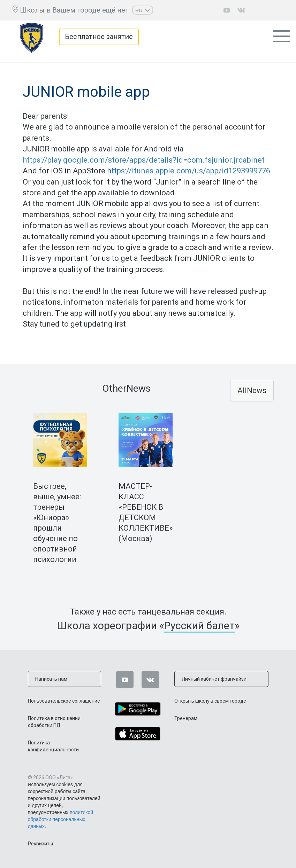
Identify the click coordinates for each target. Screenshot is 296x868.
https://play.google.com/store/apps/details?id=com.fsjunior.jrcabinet (144, 160)
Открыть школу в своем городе (210, 701)
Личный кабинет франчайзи (214, 679)
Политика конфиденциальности (53, 746)
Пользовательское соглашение (64, 701)
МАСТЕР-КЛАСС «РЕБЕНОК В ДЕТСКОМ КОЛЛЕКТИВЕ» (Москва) (146, 512)
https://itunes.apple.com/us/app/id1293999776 (189, 171)
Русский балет (199, 625)
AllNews (252, 390)
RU (143, 10)
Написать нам (51, 679)
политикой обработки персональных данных (61, 819)
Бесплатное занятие (99, 37)
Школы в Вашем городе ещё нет (74, 10)
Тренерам (186, 718)
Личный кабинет (275, 10)
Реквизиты (40, 844)
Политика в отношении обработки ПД (54, 722)
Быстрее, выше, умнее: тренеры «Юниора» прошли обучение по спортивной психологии (57, 523)
